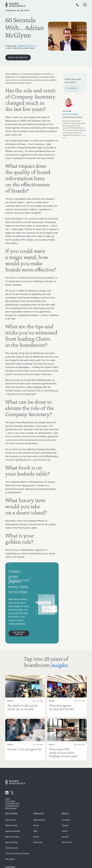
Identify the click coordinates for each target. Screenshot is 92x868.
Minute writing (11, 822)
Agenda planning (13, 828)
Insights (38, 810)
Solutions (11, 810)
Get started (10, 856)
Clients (65, 828)
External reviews (12, 833)
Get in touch (67, 839)
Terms (7, 795)
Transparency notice (12, 800)
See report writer (19, 633)
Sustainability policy (12, 802)
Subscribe (72, 88)
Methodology (39, 816)
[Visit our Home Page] (15, 5)
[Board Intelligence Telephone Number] (77, 5)
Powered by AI (12, 845)
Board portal (11, 816)
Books (36, 822)
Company (66, 816)
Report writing (11, 839)
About (65, 810)
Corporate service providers (17, 850)
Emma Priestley (28, 46)
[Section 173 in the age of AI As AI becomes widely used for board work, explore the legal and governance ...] (25, 736)
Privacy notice (10, 798)
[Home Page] (15, 781)
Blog (35, 828)
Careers (65, 822)
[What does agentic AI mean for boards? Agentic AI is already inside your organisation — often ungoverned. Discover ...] (67, 694)
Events (36, 833)
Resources (38, 839)
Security (65, 833)
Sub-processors (11, 805)
